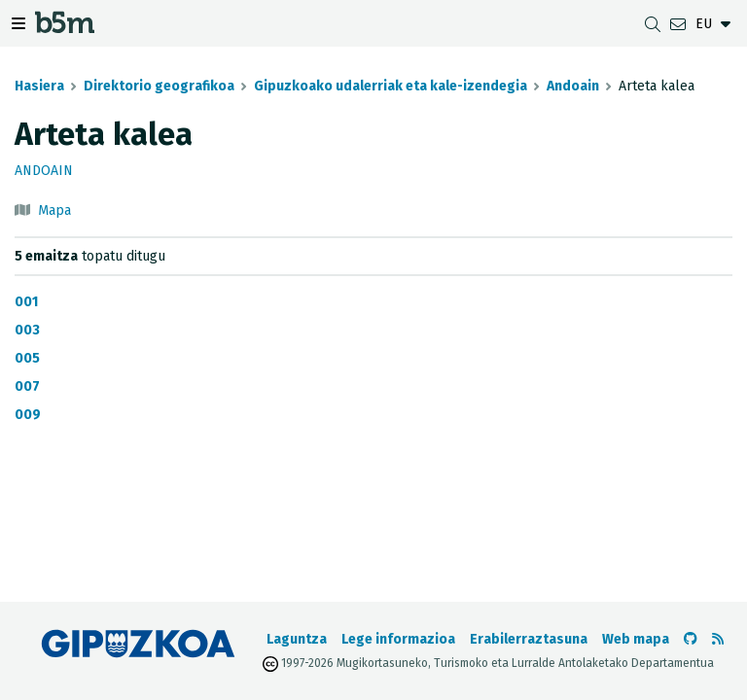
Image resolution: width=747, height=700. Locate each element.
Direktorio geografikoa (159, 86)
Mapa (54, 210)
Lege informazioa (398, 639)
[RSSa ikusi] (718, 639)
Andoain (573, 86)
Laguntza (297, 639)
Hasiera (39, 86)
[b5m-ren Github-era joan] (691, 639)
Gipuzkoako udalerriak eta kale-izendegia (391, 86)
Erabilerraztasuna (529, 639)
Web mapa (636, 639)
